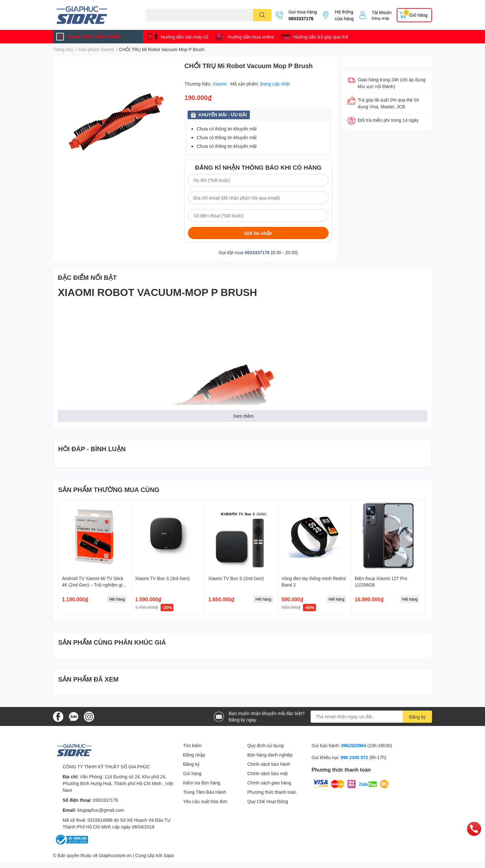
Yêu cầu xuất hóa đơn (205, 801)
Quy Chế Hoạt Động (268, 801)
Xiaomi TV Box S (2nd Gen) (236, 578)
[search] (262, 15)
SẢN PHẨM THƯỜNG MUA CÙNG (109, 489)
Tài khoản (382, 12)
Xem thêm (243, 416)
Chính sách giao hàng (269, 783)
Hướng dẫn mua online (251, 37)
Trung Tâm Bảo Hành (205, 792)
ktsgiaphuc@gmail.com (101, 810)
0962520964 (354, 745)
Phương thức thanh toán (272, 792)
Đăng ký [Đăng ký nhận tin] (417, 717)
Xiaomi (220, 84)
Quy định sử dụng (265, 745)
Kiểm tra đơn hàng (202, 783)
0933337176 (301, 18)
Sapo (169, 855)
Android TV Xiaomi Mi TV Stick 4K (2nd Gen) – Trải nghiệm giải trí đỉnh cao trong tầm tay (94, 585)
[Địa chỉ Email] (371, 717)
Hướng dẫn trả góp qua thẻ (321, 37)
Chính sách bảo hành (269, 764)
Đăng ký (191, 764)
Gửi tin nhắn (258, 233)
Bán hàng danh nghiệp (270, 755)
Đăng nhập (380, 18)
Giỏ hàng (192, 773)
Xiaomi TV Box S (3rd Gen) (162, 578)
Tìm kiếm (192, 745)
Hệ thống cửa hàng (344, 15)
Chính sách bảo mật (268, 773)
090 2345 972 (355, 757)
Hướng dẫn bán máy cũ (185, 37)
